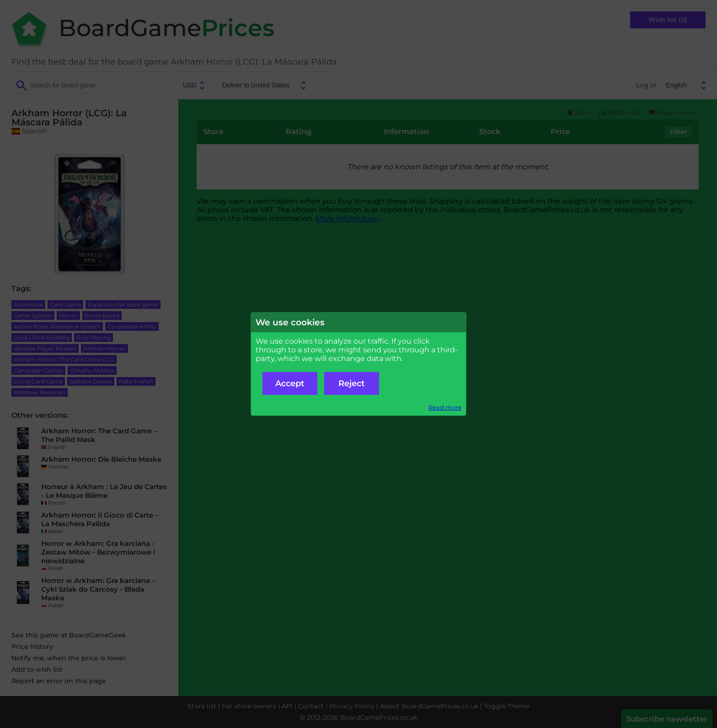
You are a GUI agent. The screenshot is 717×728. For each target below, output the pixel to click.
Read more (445, 407)
